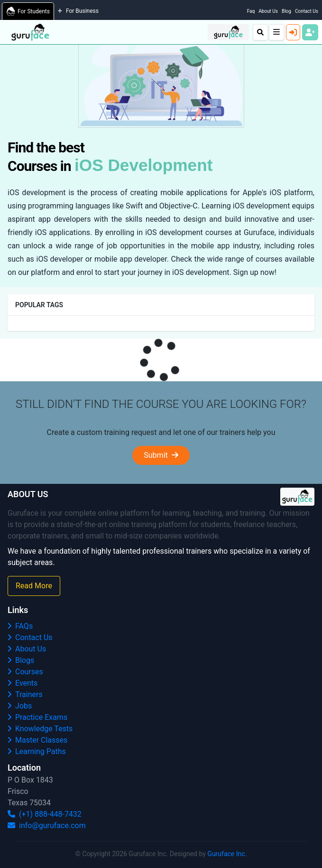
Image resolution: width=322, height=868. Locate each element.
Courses (25, 672)
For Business (78, 11)
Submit (161, 455)
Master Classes (37, 740)
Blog (286, 11)
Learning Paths (37, 751)
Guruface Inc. (227, 854)
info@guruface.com (47, 826)
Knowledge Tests (40, 729)
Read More (34, 586)
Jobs (20, 706)
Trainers (25, 694)
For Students (28, 11)
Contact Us (307, 11)
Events (23, 683)
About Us (268, 11)
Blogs (21, 660)
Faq (251, 11)
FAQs (20, 626)
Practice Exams (37, 717)
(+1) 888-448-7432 (45, 814)
